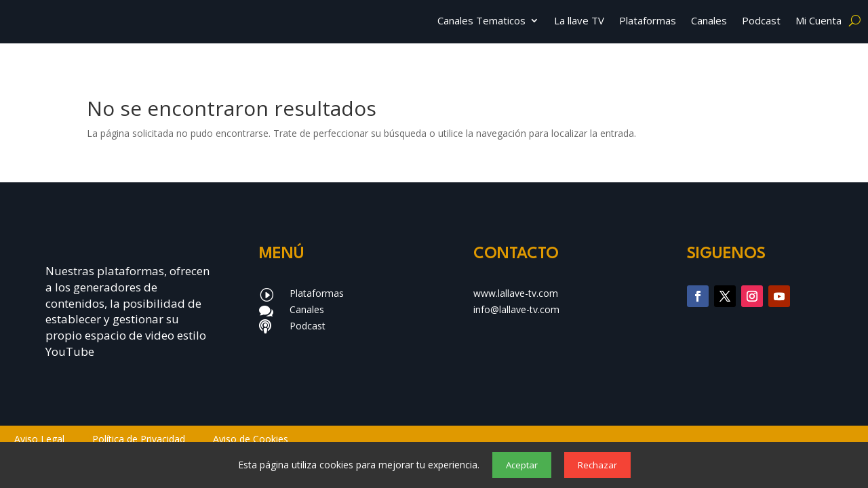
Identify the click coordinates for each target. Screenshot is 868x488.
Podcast (761, 21)
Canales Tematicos (481, 21)
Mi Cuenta (818, 21)
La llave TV (579, 21)
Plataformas (648, 21)
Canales (709, 21)
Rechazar (597, 465)
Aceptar (522, 465)
